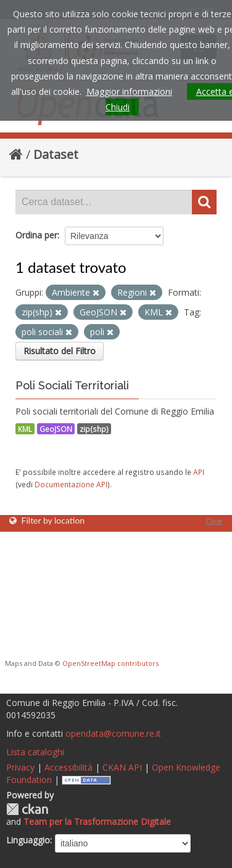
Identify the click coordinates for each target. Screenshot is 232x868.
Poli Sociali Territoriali (72, 385)
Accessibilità (68, 767)
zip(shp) (94, 429)
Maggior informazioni (129, 91)
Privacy (20, 767)
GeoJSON (56, 429)
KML (25, 429)
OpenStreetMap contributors (110, 663)
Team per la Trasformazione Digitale (97, 821)
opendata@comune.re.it (113, 733)
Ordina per (36, 235)
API (199, 472)
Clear (214, 521)
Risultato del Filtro (60, 351)
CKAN (27, 809)
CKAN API (122, 767)
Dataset (56, 154)
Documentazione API (71, 484)
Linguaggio (28, 840)
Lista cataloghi (35, 752)
